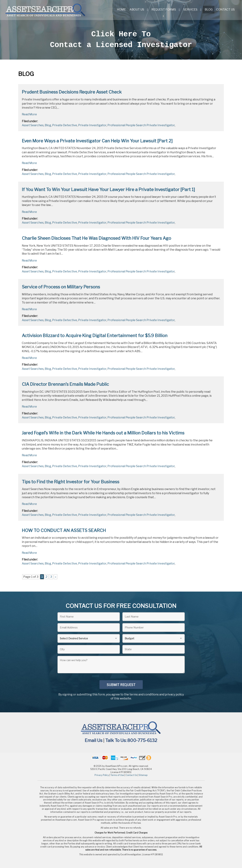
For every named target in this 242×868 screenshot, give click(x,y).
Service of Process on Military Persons (61, 287)
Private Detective (65, 125)
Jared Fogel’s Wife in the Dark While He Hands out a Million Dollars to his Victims (103, 433)
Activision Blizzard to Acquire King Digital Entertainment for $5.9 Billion (95, 336)
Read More (29, 114)
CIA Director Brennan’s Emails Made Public (65, 384)
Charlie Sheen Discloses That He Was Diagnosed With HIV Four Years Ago (96, 238)
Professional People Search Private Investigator (141, 125)
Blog (209, 10)
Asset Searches (33, 125)
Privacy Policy (102, 775)
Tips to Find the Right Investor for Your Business (71, 482)
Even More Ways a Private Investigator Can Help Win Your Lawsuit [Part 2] (97, 141)
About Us (137, 10)
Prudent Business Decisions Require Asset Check (72, 92)
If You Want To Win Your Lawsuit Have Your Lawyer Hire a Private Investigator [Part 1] (108, 190)
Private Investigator (92, 125)
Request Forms (164, 10)
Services (190, 10)
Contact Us (225, 10)
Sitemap (143, 775)
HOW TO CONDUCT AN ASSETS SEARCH (64, 530)
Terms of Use (117, 775)
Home (121, 10)
